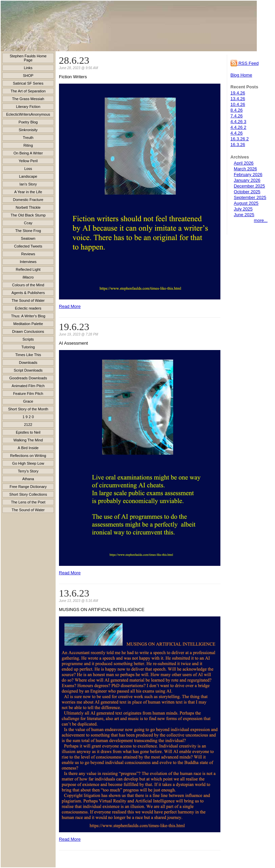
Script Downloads (28, 370)
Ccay (28, 223)
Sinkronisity (28, 130)
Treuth (28, 138)
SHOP (28, 76)
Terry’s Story (28, 471)
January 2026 (247, 180)
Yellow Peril (28, 161)
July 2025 (243, 209)
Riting (28, 145)
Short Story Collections (28, 494)
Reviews (28, 254)
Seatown (28, 238)
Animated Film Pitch (28, 386)
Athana (28, 479)
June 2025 (244, 215)
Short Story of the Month (28, 409)
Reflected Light (28, 269)
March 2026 (246, 169)
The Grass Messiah (28, 99)
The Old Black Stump (28, 215)
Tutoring (28, 347)
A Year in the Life (28, 192)
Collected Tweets (28, 246)
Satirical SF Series (28, 83)
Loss (28, 169)
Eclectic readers (28, 308)
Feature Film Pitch (28, 394)
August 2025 (246, 203)
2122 (28, 425)
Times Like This (28, 355)
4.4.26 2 (238, 127)
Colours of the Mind (28, 285)
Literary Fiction (28, 107)
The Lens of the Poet (28, 502)
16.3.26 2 (240, 139)
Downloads (28, 363)
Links (28, 68)
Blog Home (241, 75)
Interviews (28, 262)
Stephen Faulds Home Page (28, 58)
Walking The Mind (28, 440)
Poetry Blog (28, 122)
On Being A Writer (28, 153)
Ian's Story (28, 184)
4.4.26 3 (238, 122)
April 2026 (244, 163)
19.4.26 (238, 93)
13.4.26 (238, 99)
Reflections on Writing (28, 456)
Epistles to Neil (28, 432)
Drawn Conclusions (28, 331)
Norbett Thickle (28, 207)
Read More (70, 306)
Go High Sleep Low (28, 463)
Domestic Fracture (28, 200)
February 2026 (248, 175)
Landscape (28, 176)
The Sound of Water (28, 300)
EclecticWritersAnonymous (28, 114)
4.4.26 (237, 133)
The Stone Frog (28, 231)
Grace (28, 401)
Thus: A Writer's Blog (28, 316)
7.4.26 (237, 116)
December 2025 (250, 186)
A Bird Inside (28, 448)
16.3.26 (238, 144)
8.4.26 (237, 110)
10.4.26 (238, 104)
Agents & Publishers (28, 293)
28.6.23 (74, 60)
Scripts (28, 339)
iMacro (28, 277)
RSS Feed (245, 63)
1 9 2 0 (28, 417)
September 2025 (250, 197)
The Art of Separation (28, 91)
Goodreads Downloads (28, 378)
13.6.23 (74, 593)
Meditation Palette (28, 324)
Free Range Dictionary (28, 487)
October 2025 (247, 192)
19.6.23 (74, 327)
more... (261, 220)
